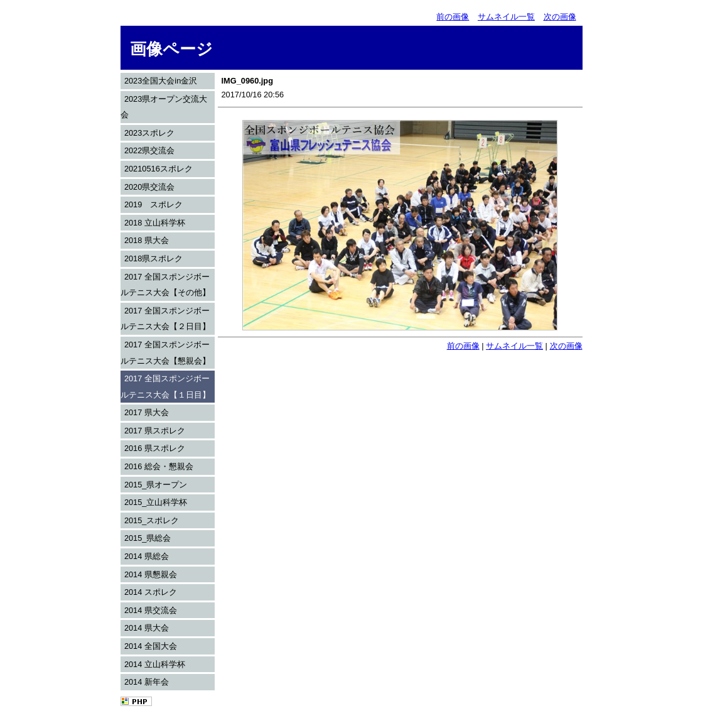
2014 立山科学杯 (155, 664)
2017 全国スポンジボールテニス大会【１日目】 (165, 387)
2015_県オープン (156, 485)
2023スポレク (149, 133)
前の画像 (453, 17)
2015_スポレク (152, 520)
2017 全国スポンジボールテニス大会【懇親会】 (165, 353)
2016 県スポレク (155, 448)
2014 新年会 (147, 682)
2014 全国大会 (151, 646)
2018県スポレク (153, 258)
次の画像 (560, 17)
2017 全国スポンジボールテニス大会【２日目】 (165, 319)
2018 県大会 (147, 240)
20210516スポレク (159, 169)
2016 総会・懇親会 (159, 466)
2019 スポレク (153, 204)
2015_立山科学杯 (156, 502)
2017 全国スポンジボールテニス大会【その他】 (165, 285)
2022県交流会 (149, 150)
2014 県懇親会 (151, 574)
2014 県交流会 (151, 610)
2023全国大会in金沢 (161, 81)
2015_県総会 (148, 538)
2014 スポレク (151, 592)
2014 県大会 (147, 628)
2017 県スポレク (155, 431)
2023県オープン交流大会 (164, 107)
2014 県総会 (147, 556)
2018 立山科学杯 (155, 223)
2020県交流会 (149, 187)
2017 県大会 (147, 412)
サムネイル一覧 (506, 17)
